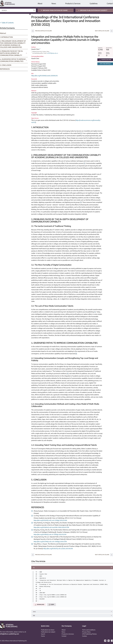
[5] (32, 537)
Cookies (84, 636)
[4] (32, 530)
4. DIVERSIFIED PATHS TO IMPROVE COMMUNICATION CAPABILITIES (13, 60)
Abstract (3, 33)
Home (43, 636)
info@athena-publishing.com (9, 634)
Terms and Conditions (89, 630)
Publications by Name (48, 630)
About (40, 3)
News (54, 3)
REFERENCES (5, 69)
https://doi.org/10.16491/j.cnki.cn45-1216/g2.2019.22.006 (50, 520)
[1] (32, 511)
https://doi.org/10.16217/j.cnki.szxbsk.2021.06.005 (58, 549)
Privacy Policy (86, 632)
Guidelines (94, 3)
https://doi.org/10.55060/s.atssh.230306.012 (44, 76)
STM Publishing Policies (89, 634)
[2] (32, 516)
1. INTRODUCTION (6, 37)
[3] (32, 523)
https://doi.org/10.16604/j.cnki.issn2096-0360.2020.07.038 (51, 527)
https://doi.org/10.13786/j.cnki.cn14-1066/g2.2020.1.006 (50, 542)
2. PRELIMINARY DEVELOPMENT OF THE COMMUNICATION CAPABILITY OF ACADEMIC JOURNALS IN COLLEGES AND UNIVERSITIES (13, 44)
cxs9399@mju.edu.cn (52, 53)
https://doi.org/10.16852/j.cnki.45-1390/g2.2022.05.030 (50, 534)
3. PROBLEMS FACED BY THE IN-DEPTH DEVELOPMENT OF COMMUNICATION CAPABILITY (12, 53)
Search (43, 634)
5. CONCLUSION (6, 65)
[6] (32, 544)
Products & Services (73, 3)
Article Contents (7, 28)
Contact (110, 3)
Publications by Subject (48, 632)
